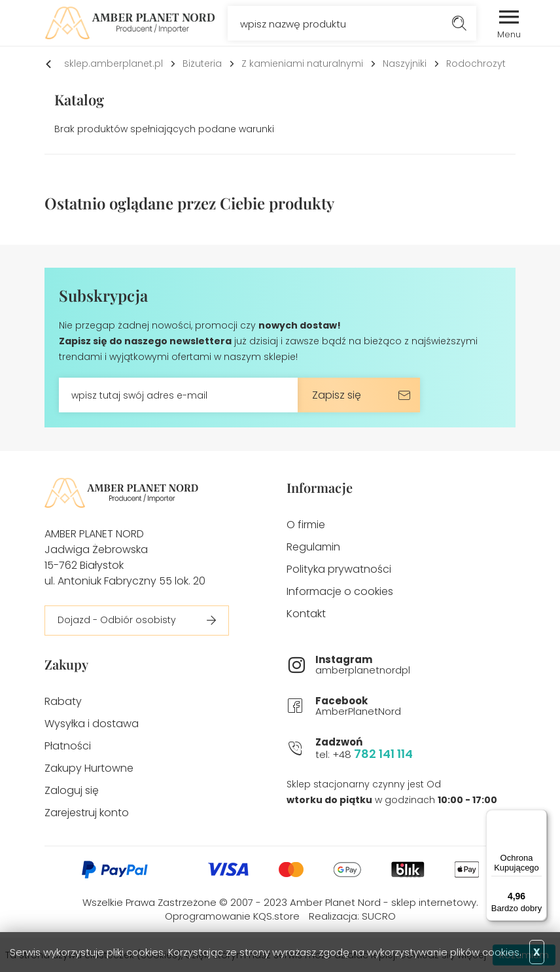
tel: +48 (415, 749)
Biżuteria (202, 63)
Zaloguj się (72, 790)
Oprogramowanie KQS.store (232, 916)
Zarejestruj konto (87, 813)
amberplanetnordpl (415, 665)
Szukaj (459, 23)
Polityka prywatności (339, 569)
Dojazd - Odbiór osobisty (117, 620)
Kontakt (306, 614)
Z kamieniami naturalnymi (302, 63)
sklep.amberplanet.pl (114, 63)
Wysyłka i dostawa (92, 724)
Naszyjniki (405, 63)
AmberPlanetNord (415, 707)
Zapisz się (337, 395)
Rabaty (63, 701)
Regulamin (313, 547)
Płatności (68, 746)
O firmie (306, 525)
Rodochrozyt (476, 63)
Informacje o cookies (340, 591)
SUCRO (379, 916)
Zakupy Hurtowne (89, 768)
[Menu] (539, 818)
